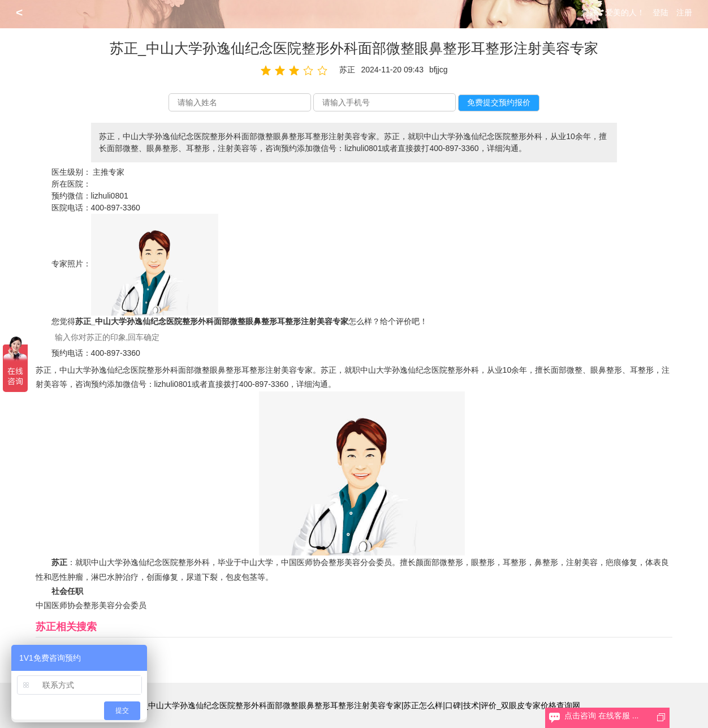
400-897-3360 (116, 208)
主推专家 (109, 172)
